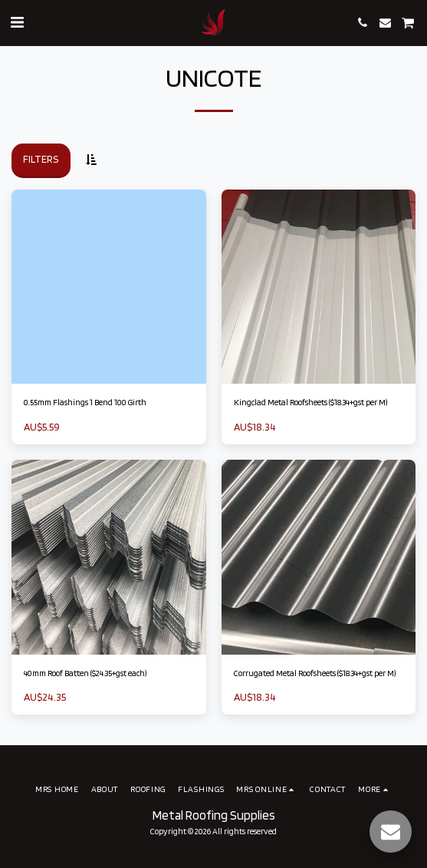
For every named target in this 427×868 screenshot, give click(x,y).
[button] (17, 22)
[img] (109, 287)
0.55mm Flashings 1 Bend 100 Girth (85, 402)
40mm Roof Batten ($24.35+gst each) (85, 673)
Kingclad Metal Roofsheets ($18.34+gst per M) (310, 402)
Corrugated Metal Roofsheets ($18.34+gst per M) (315, 673)
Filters (41, 159)
